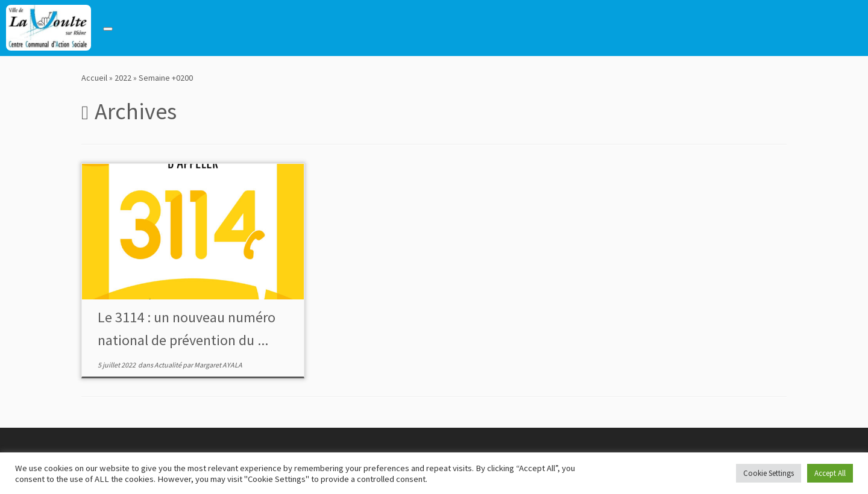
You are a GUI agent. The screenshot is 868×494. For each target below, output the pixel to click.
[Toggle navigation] (108, 29)
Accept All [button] (830, 473)
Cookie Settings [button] (769, 473)
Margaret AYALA (218, 365)
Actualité (168, 365)
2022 (123, 78)
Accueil (94, 78)
